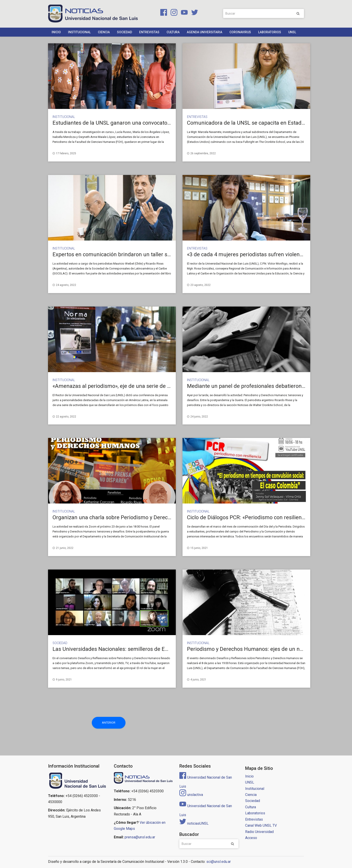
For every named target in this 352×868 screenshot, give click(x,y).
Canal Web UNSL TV (261, 825)
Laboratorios (270, 32)
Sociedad (124, 32)
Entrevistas (149, 32)
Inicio (56, 32)
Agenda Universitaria (205, 32)
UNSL (292, 32)
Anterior (109, 723)
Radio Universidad (259, 832)
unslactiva (191, 795)
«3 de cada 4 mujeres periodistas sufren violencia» (248, 254)
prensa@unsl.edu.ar (140, 837)
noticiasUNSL (194, 823)
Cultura (173, 32)
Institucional (79, 32)
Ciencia (104, 32)
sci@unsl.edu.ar (219, 862)
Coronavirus (240, 32)
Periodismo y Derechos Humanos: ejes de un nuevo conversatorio (266, 649)
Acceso (251, 838)
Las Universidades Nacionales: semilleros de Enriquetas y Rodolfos (133, 649)
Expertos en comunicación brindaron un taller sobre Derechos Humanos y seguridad (155, 254)
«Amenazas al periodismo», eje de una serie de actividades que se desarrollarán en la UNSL (163, 386)
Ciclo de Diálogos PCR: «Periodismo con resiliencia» (249, 517)
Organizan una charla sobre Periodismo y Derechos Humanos (127, 517)
